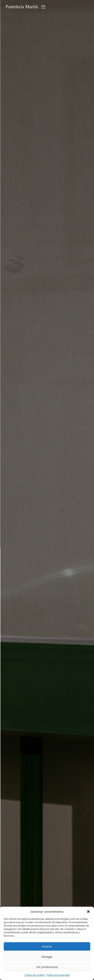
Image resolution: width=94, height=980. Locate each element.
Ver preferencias (47, 967)
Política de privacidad (58, 975)
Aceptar (47, 946)
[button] (88, 912)
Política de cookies (35, 975)
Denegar (47, 957)
